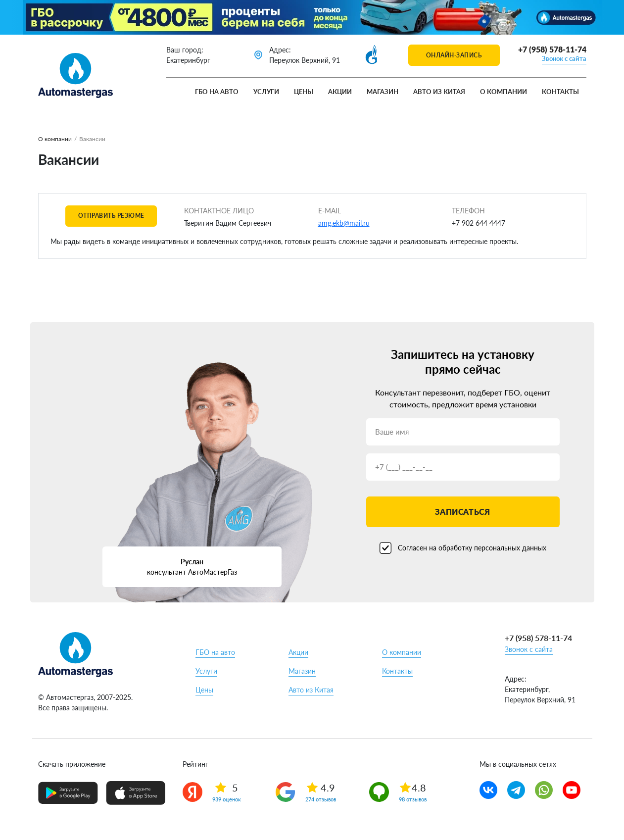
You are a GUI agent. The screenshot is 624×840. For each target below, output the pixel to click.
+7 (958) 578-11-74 (552, 49)
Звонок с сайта (564, 58)
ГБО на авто (217, 92)
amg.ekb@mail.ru (344, 223)
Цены (304, 92)
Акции (340, 92)
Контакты (560, 92)
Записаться (462, 512)
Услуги (266, 92)
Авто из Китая (439, 92)
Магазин (383, 92)
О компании (504, 92)
